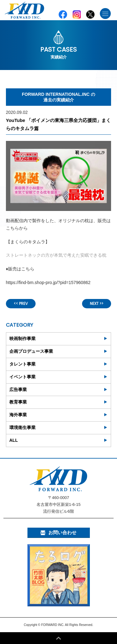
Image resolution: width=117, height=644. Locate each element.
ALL (14, 440)
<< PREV (21, 303)
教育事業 (18, 402)
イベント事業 (22, 377)
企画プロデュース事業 (31, 351)
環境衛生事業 (22, 427)
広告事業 (18, 390)
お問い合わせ (58, 532)
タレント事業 (22, 364)
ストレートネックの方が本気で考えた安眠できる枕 (56, 255)
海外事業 (18, 415)
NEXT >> (97, 303)
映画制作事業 (22, 338)
